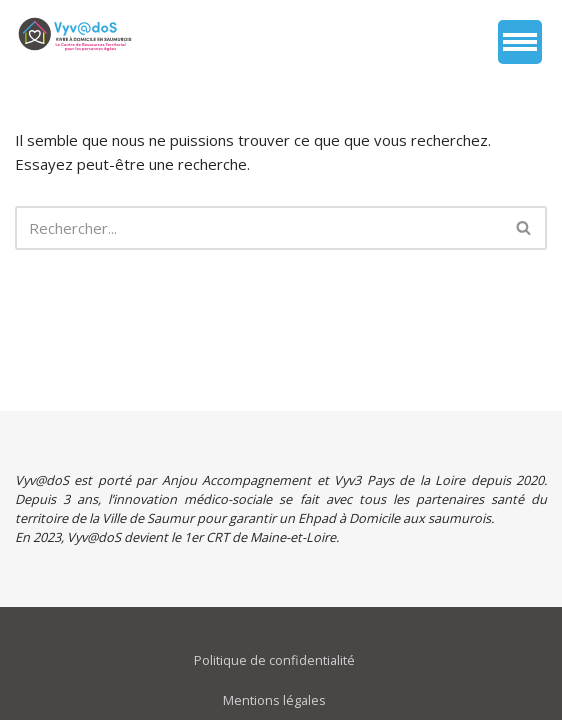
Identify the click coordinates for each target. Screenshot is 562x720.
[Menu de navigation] (520, 42)
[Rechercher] (258, 228)
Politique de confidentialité (274, 660)
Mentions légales (274, 700)
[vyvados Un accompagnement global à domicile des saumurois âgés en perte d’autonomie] (75, 34)
